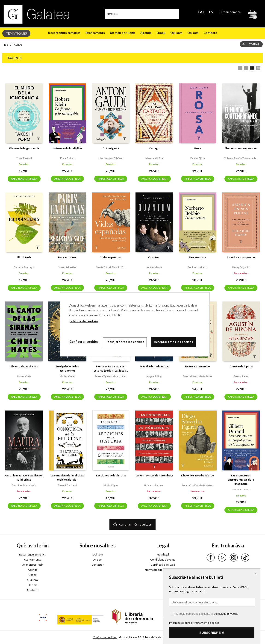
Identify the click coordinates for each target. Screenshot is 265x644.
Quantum (154, 257)
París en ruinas (67, 257)
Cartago (154, 148)
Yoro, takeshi (24, 158)
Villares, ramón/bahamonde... (241, 158)
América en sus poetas (241, 257)
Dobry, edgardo (241, 267)
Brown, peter (241, 376)
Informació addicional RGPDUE (163, 570)
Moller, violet (67, 376)
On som (193, 33)
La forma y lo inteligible (67, 148)
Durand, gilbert (241, 489)
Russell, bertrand (67, 485)
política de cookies (84, 321)
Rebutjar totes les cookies (125, 342)
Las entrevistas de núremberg (154, 475)
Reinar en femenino (197, 366)
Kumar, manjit (154, 267)
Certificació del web (163, 565)
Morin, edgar (111, 485)
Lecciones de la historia (111, 475)
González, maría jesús (24, 485)
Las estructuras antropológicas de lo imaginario (241, 480)
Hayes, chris (24, 376)
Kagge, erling (154, 376)
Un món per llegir (123, 33)
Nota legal (163, 554)
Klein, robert (67, 158)
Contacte (210, 33)
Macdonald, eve (154, 158)
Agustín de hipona (241, 366)
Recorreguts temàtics (64, 33)
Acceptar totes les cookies (174, 342)
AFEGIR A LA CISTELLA (24, 179)
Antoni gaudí (111, 148)
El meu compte (230, 12)
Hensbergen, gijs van (111, 158)
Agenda (146, 33)
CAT (201, 12)
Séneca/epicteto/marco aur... (111, 376)
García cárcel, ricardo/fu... (111, 267)
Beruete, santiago (24, 267)
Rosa (197, 148)
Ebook (161, 33)
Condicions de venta (163, 560)
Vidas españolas (111, 257)
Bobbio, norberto (197, 267)
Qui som (176, 33)
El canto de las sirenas (24, 366)
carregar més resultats (135, 524)
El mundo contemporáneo (241, 148)
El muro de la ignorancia (24, 148)
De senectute (198, 257)
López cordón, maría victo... (198, 485)
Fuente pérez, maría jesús (197, 376)
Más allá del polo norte (154, 366)
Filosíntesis (24, 257)
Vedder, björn (197, 158)
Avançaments (95, 33)
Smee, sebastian (67, 267)
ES (211, 12)
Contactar (98, 565)
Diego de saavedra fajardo (198, 475)
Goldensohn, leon (154, 485)
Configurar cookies (105, 637)
